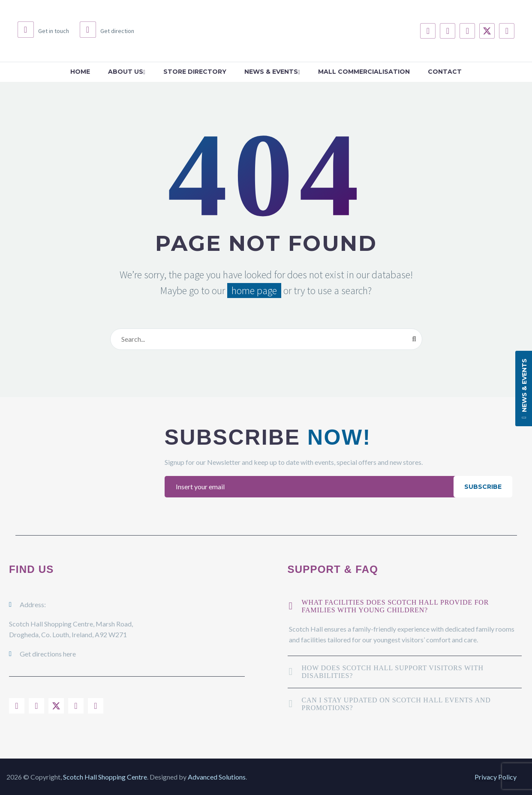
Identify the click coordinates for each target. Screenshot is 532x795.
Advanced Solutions (217, 777)
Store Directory (195, 72)
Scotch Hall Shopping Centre (105, 777)
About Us (127, 72)
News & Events (272, 72)
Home (80, 72)
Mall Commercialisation (364, 72)
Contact (445, 72)
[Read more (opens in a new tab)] (43, 31)
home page (254, 291)
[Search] (266, 339)
